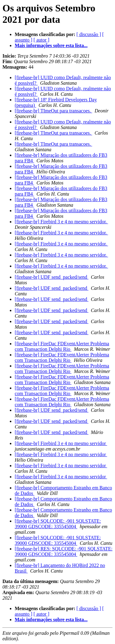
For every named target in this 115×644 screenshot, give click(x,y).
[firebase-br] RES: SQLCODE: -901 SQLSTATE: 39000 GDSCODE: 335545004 (64, 551)
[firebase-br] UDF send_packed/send (52, 277)
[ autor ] (41, 40)
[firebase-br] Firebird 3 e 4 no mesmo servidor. (61, 222)
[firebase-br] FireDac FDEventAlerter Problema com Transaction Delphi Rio (62, 346)
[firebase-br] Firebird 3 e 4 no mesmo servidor (61, 443)
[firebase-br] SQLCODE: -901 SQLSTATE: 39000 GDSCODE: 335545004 (58, 524)
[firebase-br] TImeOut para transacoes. (53, 111)
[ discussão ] (89, 34)
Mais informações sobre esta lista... (51, 45)
